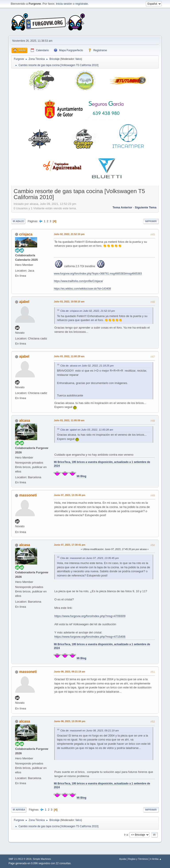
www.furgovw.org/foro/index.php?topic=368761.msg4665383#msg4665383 (98, 274)
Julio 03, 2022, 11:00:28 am (69, 356)
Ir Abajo (18, 221)
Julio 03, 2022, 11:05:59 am (69, 420)
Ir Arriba (19, 810)
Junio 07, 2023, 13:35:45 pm (70, 495)
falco (78, 59)
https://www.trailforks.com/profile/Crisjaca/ (78, 281)
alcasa (25, 420)
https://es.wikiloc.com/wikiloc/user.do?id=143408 (82, 289)
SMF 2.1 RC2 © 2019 (20, 859)
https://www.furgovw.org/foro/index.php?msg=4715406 (90, 637)
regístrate (81, 4)
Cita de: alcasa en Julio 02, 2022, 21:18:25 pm (87, 365)
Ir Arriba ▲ (156, 859)
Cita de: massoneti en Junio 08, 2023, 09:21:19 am (89, 730)
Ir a (126, 835)
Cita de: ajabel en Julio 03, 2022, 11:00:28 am (87, 430)
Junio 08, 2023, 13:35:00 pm (70, 721)
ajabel (24, 302)
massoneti (28, 495)
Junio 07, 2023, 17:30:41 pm (70, 545)
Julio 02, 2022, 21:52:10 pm (69, 234)
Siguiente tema (146, 207)
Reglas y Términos (138, 859)
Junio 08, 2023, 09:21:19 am (69, 672)
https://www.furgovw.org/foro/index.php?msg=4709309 (90, 616)
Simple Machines (42, 859)
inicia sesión (64, 4)
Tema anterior (122, 207)
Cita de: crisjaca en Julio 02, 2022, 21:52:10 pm (88, 311)
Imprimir (151, 221)
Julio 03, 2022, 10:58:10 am (69, 302)
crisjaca (26, 234)
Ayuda (123, 859)
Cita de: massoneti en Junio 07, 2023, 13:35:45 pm (89, 558)
